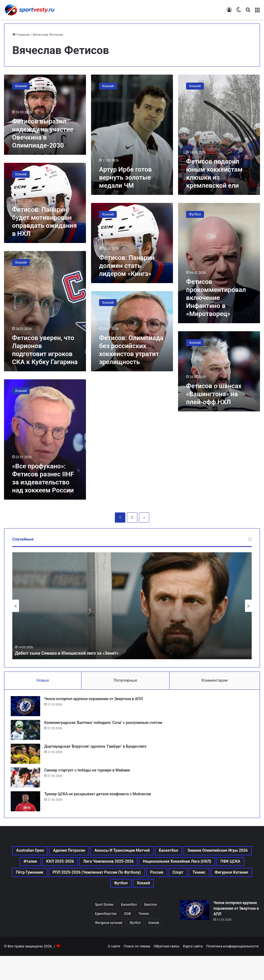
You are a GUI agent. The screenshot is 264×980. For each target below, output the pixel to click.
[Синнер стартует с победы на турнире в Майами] (27, 779)
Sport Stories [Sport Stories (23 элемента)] (104, 929)
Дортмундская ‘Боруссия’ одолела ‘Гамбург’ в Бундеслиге (97, 748)
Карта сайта (193, 970)
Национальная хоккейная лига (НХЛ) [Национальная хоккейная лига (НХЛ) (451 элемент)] (89, 881)
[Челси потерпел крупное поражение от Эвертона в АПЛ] (27, 708)
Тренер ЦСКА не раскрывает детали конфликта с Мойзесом (99, 796)
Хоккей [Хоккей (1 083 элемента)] (175, 906)
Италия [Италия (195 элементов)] (114, 868)
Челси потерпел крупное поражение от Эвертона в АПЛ (95, 700)
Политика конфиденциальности (232, 970)
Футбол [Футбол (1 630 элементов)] (135, 947)
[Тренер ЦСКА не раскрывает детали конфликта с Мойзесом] (27, 803)
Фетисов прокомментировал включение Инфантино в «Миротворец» (216, 298)
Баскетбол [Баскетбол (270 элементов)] (228, 855)
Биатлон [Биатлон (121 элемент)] (151, 929)
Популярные (125, 680)
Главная (21, 35)
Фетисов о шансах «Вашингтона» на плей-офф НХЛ (214, 394)
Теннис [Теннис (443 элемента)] (226, 893)
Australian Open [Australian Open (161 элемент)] (42, 855)
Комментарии (214, 680)
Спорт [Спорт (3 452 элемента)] (199, 893)
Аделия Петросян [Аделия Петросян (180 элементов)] (94, 855)
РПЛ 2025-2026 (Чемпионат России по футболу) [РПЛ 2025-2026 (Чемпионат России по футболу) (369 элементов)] (90, 893)
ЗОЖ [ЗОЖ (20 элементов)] (127, 938)
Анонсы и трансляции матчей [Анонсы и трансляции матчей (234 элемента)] (165, 855)
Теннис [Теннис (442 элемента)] (144, 938)
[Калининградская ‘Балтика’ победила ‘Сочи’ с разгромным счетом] (27, 732)
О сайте (114, 970)
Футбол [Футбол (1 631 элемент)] (146, 906)
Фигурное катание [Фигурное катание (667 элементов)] (103, 906)
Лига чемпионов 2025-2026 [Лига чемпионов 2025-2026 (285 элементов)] (218, 868)
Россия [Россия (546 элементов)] (171, 893)
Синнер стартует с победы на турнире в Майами (89, 772)
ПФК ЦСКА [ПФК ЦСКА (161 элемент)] (161, 881)
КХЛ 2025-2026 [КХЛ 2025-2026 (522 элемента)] (153, 868)
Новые (43, 680)
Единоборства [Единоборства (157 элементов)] (106, 938)
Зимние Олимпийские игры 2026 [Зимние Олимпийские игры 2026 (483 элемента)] (52, 868)
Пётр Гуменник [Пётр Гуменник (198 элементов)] (204, 881)
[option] (132, 606)
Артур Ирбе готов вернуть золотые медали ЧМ (125, 178)
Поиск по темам (137, 970)
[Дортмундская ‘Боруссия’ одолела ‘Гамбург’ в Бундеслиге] (27, 755)
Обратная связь (167, 970)
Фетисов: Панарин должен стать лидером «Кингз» (127, 266)
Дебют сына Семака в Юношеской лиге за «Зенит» (73, 653)
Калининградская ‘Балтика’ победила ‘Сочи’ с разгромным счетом (105, 724)
